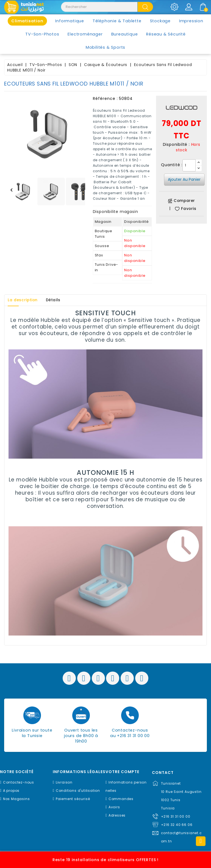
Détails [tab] (57, 300)
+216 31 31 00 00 (176, 816)
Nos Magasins (16, 799)
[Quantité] (189, 165)
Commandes (121, 799)
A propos (11, 791)
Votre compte (122, 772)
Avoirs (114, 807)
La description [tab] (24, 300)
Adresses (117, 815)
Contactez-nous (19, 782)
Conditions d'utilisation (78, 791)
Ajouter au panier (184, 179)
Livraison (64, 782)
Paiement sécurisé (73, 799)
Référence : (105, 98)
